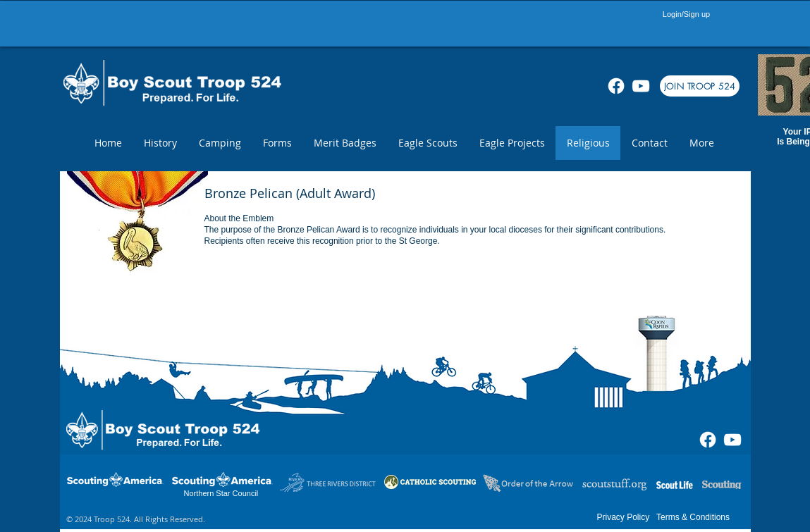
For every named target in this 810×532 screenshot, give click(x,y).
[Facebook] (616, 86)
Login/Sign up (686, 14)
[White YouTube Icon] (641, 86)
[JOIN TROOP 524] (700, 86)
